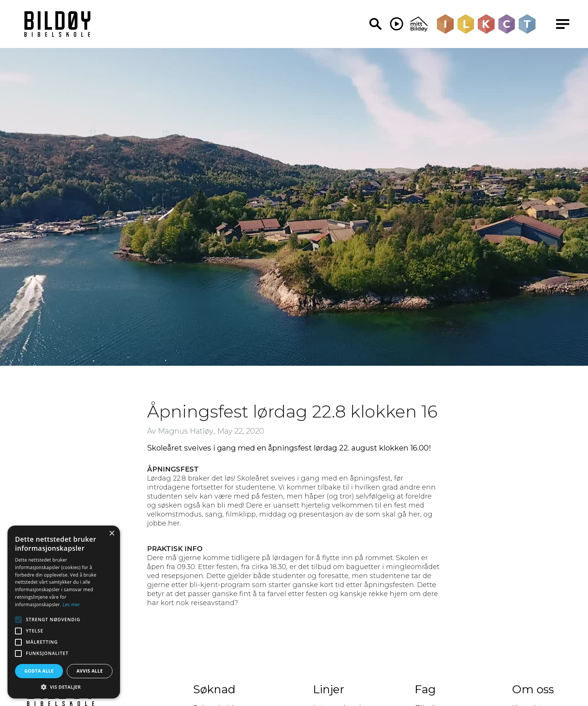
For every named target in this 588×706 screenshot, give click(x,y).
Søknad (214, 689)
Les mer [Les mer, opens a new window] (71, 605)
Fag (425, 689)
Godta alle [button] (39, 671)
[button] (64, 687)
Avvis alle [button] (90, 671)
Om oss (533, 689)
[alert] (64, 612)
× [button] (112, 534)
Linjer (329, 689)
